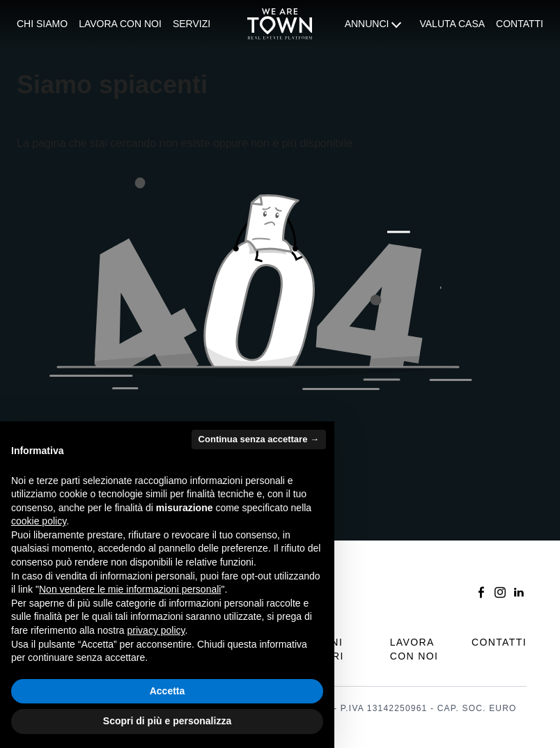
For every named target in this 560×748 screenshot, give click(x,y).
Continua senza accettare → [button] (259, 439)
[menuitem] (42, 24)
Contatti (520, 24)
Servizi (192, 24)
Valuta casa (452, 24)
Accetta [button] (168, 691)
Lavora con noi (120, 24)
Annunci (367, 24)
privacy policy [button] (156, 630)
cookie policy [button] (39, 521)
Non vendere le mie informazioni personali (130, 589)
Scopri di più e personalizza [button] (167, 721)
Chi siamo (42, 24)
